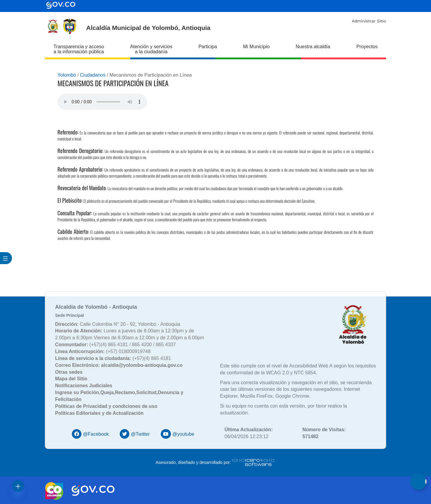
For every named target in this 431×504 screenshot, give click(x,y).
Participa (208, 47)
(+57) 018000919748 (103, 351)
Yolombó (67, 75)
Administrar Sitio (369, 21)
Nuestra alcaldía (313, 47)
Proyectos (367, 47)
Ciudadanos (93, 75)
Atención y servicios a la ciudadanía (151, 49)
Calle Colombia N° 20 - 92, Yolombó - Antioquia (118, 324)
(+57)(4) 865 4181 (113, 358)
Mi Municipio (256, 47)
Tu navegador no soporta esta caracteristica (102, 102)
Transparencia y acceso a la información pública (79, 49)
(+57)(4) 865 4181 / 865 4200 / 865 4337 (115, 345)
